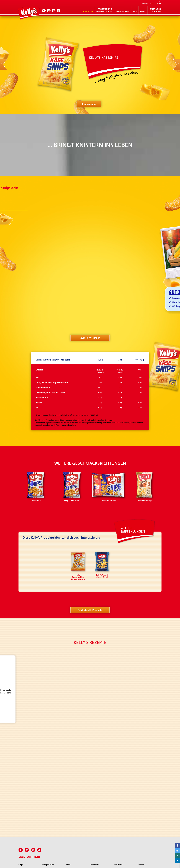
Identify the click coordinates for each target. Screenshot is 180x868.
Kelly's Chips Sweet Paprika (29, 765)
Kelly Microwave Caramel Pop (124, 811)
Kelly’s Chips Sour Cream (28, 758)
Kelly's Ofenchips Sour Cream (99, 745)
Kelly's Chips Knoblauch (28, 761)
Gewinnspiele (123, 12)
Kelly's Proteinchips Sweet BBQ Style (100, 808)
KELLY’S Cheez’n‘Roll (74, 837)
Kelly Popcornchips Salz (147, 797)
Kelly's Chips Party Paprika (29, 779)
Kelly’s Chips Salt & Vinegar (29, 751)
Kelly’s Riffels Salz (73, 744)
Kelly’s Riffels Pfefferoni (75, 757)
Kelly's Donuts (72, 811)
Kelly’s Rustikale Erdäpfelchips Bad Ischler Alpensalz (52, 746)
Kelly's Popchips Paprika (99, 797)
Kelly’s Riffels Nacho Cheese (77, 753)
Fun (135, 12)
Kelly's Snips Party (49, 804)
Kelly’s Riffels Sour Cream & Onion (77, 748)
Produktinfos (89, 104)
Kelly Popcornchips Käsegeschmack (145, 802)
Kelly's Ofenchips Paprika (100, 750)
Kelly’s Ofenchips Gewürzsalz (97, 754)
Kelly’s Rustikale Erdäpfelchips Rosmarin (52, 761)
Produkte (88, 12)
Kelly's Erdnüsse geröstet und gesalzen (28, 799)
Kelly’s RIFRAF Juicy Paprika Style (77, 832)
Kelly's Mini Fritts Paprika (123, 747)
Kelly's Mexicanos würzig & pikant (148, 745)
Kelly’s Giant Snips (49, 801)
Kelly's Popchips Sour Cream (98, 802)
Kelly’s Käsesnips (49, 811)
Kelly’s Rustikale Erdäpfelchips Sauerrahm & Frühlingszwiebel (53, 754)
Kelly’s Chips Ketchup (27, 754)
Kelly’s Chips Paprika (26, 747)
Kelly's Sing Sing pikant (75, 818)
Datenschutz (127, 861)
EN (157, 3)
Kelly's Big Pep (72, 808)
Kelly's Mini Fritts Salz (122, 744)
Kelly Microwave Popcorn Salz (124, 806)
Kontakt (145, 3)
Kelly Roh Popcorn (121, 801)
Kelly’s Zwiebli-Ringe (74, 797)
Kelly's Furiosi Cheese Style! (77, 822)
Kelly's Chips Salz (25, 744)
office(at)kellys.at (79, 866)
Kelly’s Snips (47, 797)
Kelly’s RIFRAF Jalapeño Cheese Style (75, 827)
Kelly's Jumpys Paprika (75, 804)
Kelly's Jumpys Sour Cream (77, 801)
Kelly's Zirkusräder (73, 815)
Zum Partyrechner (90, 279)
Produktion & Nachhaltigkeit (104, 10)
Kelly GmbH (140, 861)
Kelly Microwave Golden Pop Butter (123, 817)
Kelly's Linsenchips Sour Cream (99, 825)
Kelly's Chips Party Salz (27, 775)
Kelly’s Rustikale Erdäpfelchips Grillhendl (52, 767)
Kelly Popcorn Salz (121, 797)
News (143, 12)
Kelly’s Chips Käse (25, 768)
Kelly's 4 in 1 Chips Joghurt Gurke (100, 814)
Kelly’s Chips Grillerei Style (29, 772)
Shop (152, 3)
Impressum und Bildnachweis (104, 861)
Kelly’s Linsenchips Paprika (100, 830)
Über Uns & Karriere (156, 10)
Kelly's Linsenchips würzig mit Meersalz (100, 819)
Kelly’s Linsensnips (50, 808)
